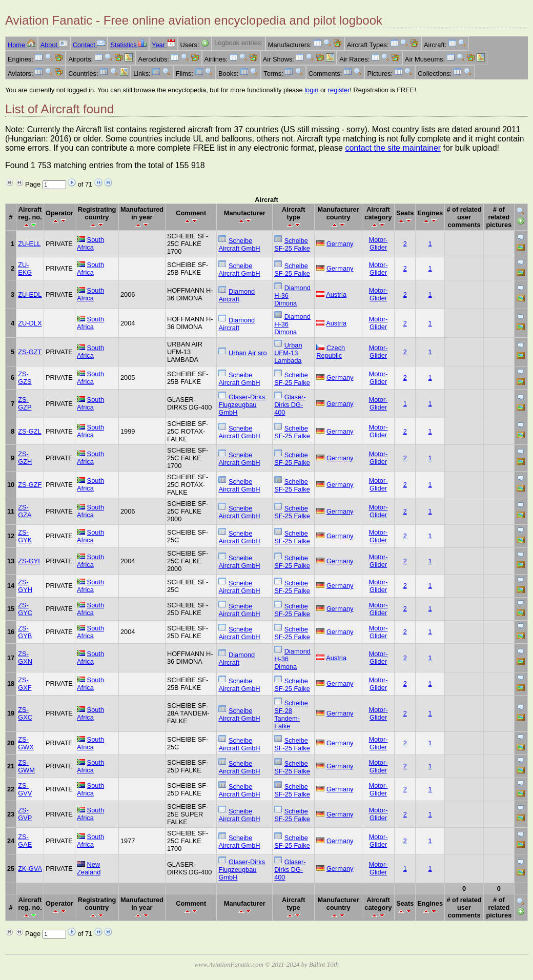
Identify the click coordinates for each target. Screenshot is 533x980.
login (311, 90)
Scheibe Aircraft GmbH (239, 244)
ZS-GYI (29, 561)
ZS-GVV (25, 789)
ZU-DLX (30, 323)
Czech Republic (331, 352)
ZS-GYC (25, 609)
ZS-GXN (25, 658)
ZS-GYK (25, 536)
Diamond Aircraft (237, 295)
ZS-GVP (25, 814)
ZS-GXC (25, 713)
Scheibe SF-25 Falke (292, 244)
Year (163, 45)
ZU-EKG (25, 269)
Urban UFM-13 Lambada (288, 353)
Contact (89, 45)
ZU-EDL (30, 294)
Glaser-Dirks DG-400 (290, 405)
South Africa (90, 243)
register (339, 90)
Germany (340, 244)
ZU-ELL (29, 244)
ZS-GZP (25, 403)
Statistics (128, 45)
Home (22, 45)
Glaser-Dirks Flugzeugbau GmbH (242, 405)
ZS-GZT (30, 352)
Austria (336, 294)
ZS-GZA (25, 511)
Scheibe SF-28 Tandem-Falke (291, 714)
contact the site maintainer (393, 148)
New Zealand (89, 868)
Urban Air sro (248, 353)
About (54, 45)
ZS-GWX (26, 743)
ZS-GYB (25, 632)
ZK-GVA (30, 869)
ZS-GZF (30, 485)
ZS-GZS (25, 378)
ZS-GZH (25, 458)
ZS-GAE (25, 841)
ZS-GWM (26, 766)
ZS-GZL (30, 431)
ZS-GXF (25, 684)
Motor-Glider (378, 243)
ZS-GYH (25, 586)
